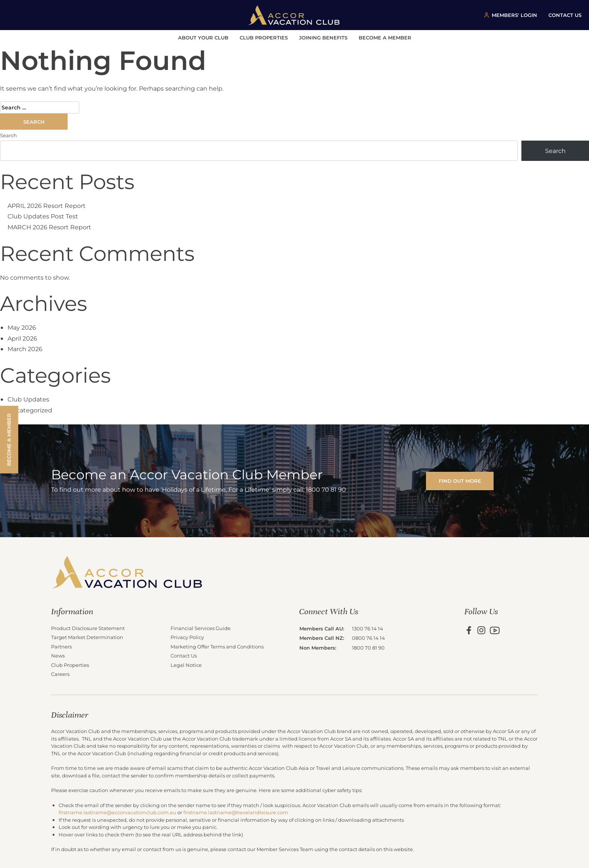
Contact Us (184, 655)
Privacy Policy (187, 637)
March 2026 (25, 349)
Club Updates (28, 399)
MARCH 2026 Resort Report (49, 227)
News (58, 655)
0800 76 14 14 (369, 638)
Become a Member (385, 37)
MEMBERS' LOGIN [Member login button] (514, 15)
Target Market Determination (87, 637)
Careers (60, 674)
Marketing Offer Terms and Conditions (217, 646)
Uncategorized (30, 410)
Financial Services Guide (201, 628)
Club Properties (264, 37)
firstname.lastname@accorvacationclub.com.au (117, 812)
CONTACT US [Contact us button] (565, 15)
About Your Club (203, 37)
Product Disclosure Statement (88, 628)
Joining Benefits (323, 37)
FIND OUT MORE (460, 481)
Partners (61, 646)
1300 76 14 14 (368, 628)
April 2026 (22, 338)
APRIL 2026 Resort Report (47, 205)
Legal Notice (186, 665)
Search (8, 135)
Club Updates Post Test (43, 216)
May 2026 (22, 327)
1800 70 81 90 (368, 648)
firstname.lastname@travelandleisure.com (236, 812)
